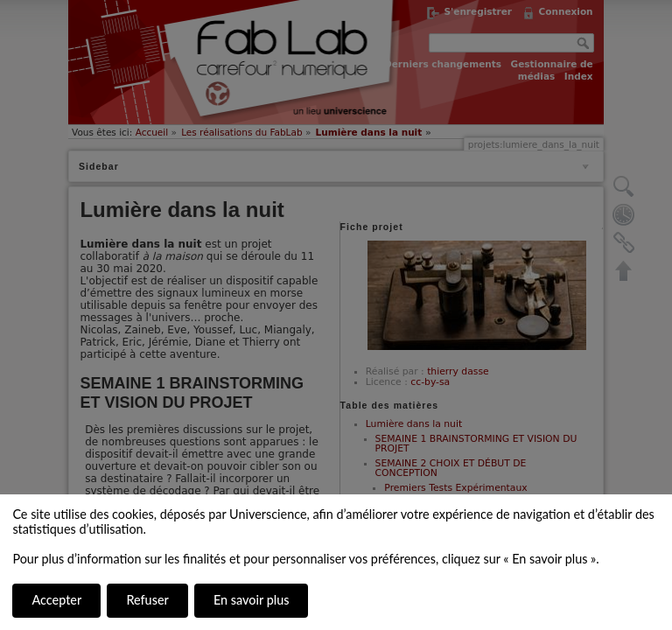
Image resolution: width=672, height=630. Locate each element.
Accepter (56, 600)
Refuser (147, 600)
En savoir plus (251, 600)
